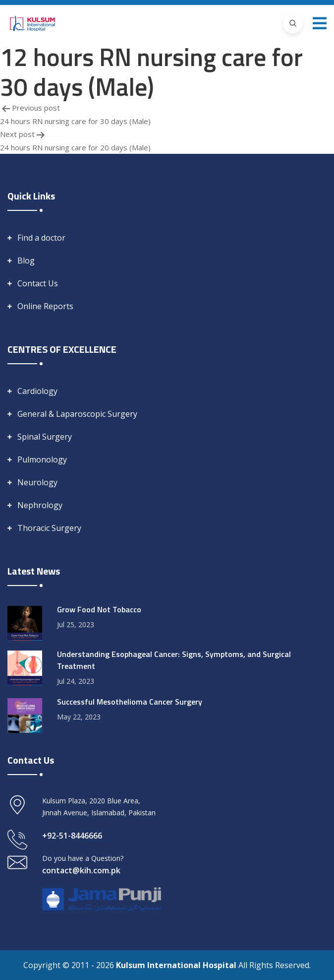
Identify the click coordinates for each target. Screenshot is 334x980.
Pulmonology (42, 459)
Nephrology (40, 505)
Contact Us (38, 283)
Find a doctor (41, 238)
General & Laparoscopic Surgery (77, 414)
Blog (26, 261)
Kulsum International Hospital (177, 965)
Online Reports (45, 306)
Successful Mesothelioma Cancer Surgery (130, 702)
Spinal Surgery (45, 437)
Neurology (37, 482)
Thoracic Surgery (49, 528)
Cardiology (37, 391)
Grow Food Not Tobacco (99, 609)
